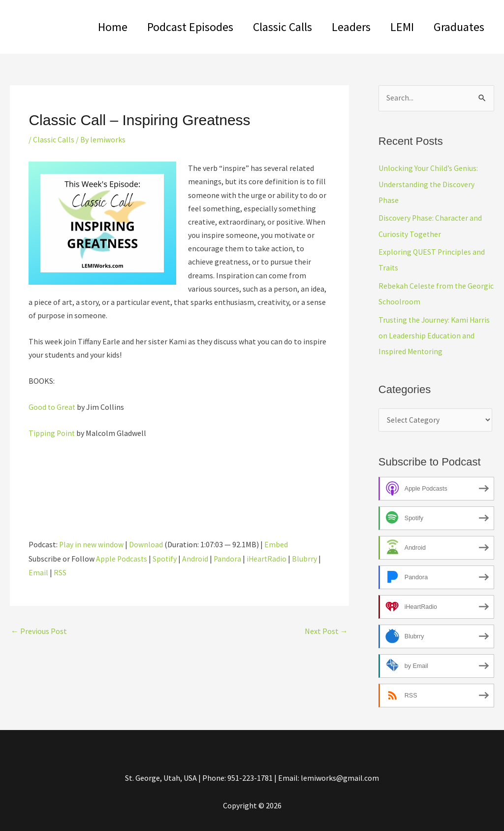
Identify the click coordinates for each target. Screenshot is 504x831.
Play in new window (92, 544)
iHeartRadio (269, 558)
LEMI (396, 27)
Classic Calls (269, 27)
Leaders (341, 27)
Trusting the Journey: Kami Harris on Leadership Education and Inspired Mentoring (435, 334)
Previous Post (39, 630)
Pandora (229, 558)
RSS (60, 571)
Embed (277, 544)
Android (197, 558)
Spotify (166, 558)
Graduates (457, 27)
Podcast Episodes (173, 27)
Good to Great (52, 406)
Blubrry (307, 558)
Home (91, 27)
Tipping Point (52, 432)
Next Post (326, 630)
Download (146, 544)
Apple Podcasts (122, 558)
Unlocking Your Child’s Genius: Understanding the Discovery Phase (428, 184)
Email (38, 571)
